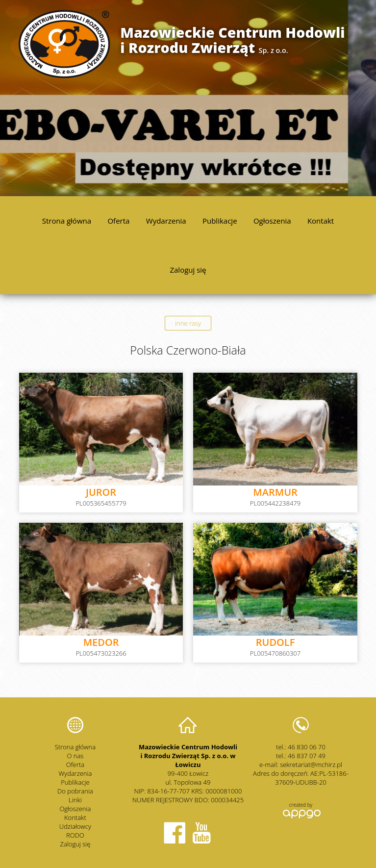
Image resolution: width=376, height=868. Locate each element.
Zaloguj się (188, 270)
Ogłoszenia (272, 221)
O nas (75, 756)
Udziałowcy (75, 826)
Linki (75, 800)
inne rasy (188, 323)
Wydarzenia (166, 221)
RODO (75, 835)
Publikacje (220, 221)
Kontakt (321, 221)
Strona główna (67, 221)
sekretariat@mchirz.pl (311, 765)
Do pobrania (75, 791)
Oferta (118, 221)
